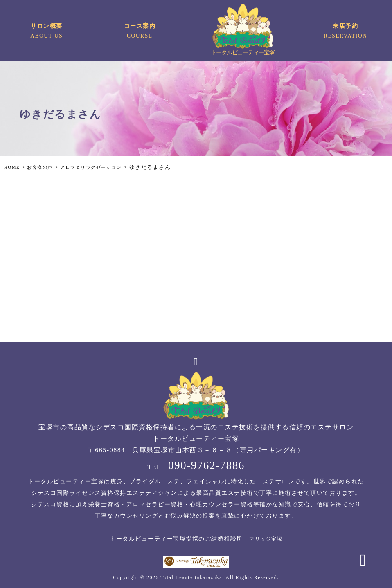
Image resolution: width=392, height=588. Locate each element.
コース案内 (140, 32)
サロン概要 (47, 32)
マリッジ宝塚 (266, 539)
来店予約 (345, 32)
